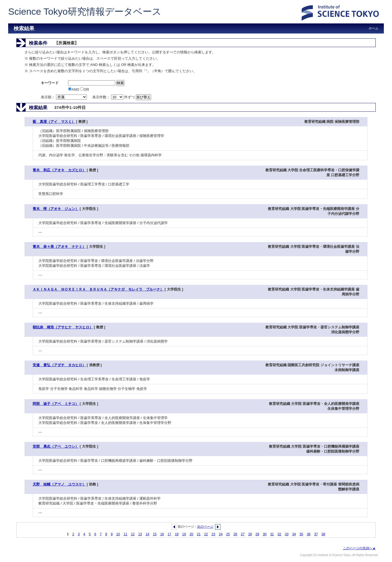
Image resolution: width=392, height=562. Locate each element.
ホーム (373, 28)
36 (309, 534)
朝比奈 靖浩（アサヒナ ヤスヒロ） (63, 327)
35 (301, 534)
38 (323, 534)
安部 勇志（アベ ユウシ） (56, 446)
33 (287, 534)
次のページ (205, 527)
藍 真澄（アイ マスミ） (54, 122)
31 (272, 534)
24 (221, 534)
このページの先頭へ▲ (359, 548)
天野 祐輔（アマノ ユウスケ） (59, 484)
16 (162, 534)
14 (148, 534)
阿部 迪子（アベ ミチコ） (56, 404)
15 (155, 534)
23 (213, 534)
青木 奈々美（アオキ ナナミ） (59, 247)
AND (74, 89)
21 (199, 534)
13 (140, 534)
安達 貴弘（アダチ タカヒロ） (59, 365)
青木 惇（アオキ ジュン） (56, 209)
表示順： (64, 97)
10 (118, 534)
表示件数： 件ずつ (114, 97)
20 (191, 534)
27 (243, 534)
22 (206, 534)
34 (294, 534)
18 (177, 534)
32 (279, 534)
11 (125, 534)
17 (169, 534)
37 (316, 534)
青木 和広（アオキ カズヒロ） (59, 170)
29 (258, 534)
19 (184, 534)
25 (228, 534)
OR (85, 89)
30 (265, 534)
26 (235, 534)
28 (250, 534)
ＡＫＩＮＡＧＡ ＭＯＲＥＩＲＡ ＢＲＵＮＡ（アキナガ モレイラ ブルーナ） (98, 289)
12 (133, 534)
